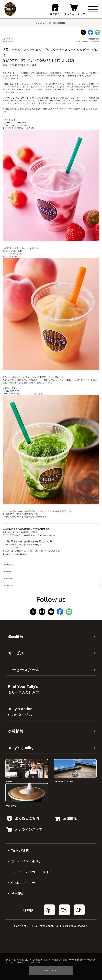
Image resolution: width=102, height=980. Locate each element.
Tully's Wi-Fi (20, 850)
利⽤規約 (18, 893)
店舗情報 (66, 818)
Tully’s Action (20, 712)
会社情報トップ (9, 565)
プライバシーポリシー (28, 861)
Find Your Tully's (23, 689)
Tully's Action (8, 579)
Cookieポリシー (23, 883)
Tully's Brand (8, 572)
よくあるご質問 (23, 818)
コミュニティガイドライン (32, 872)
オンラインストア (24, 830)
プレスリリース (9, 586)
